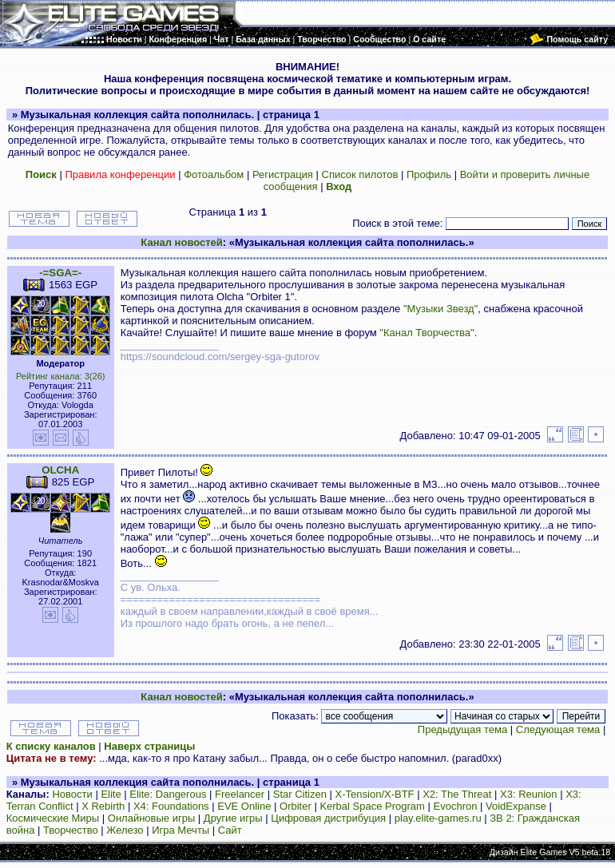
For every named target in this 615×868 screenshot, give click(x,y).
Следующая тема (558, 729)
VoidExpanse (516, 806)
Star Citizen (300, 794)
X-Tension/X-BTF (375, 794)
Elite (111, 794)
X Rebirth (103, 806)
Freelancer (240, 794)
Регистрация (283, 174)
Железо (125, 830)
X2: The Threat (457, 794)
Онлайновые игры (151, 818)
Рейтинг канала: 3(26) (61, 376)
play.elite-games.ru (438, 818)
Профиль (429, 174)
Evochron (456, 806)
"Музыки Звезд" (440, 309)
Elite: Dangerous (168, 794)
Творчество (71, 830)
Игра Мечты (181, 830)
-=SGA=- (60, 273)
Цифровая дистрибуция (328, 818)
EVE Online (244, 806)
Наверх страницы (149, 746)
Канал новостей (181, 242)
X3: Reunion (529, 794)
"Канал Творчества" (427, 333)
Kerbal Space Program (372, 806)
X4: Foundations (171, 806)
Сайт (230, 830)
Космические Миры (53, 818)
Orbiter (296, 806)
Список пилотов (360, 174)
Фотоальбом (214, 174)
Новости (72, 794)
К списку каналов (51, 746)
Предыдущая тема (462, 729)
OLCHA (60, 470)
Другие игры (233, 818)
